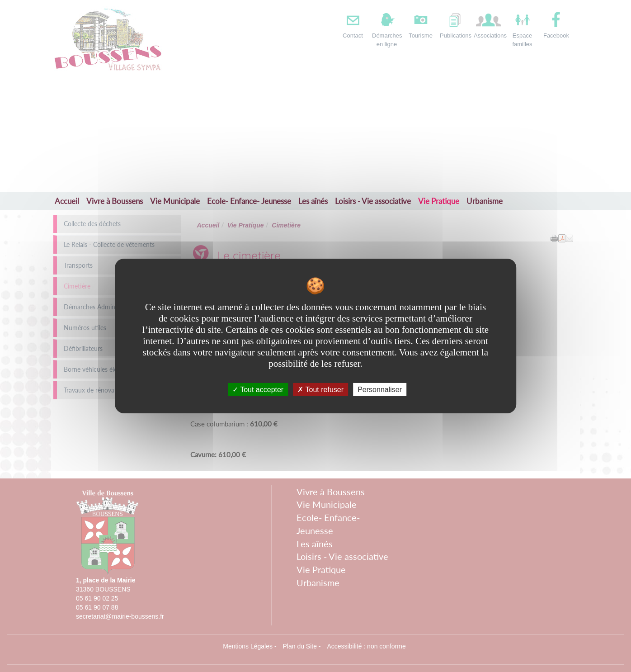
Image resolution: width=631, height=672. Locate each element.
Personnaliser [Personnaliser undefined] (380, 390)
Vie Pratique (439, 201)
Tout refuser (320, 390)
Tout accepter (258, 390)
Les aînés (313, 201)
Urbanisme (485, 201)
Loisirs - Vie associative (373, 201)
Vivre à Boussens (115, 201)
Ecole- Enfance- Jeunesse (249, 201)
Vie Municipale (175, 201)
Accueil (67, 201)
